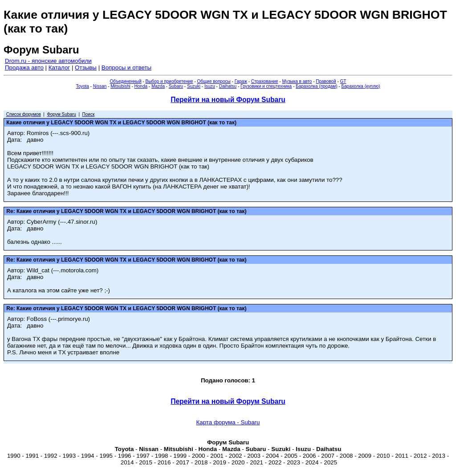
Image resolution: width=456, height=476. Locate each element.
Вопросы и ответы (126, 68)
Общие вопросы (214, 81)
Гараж (241, 81)
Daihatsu (228, 86)
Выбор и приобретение (169, 81)
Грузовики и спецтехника (266, 86)
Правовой (326, 81)
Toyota (82, 86)
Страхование (265, 81)
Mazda (158, 86)
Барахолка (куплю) (360, 86)
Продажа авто (24, 68)
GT (343, 81)
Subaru (176, 86)
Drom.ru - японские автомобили (48, 61)
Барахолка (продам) (317, 86)
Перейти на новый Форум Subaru (228, 100)
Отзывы (86, 68)
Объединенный (126, 81)
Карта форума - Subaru (228, 422)
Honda (141, 86)
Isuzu (210, 86)
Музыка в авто (297, 81)
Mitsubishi (120, 86)
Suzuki (194, 86)
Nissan (100, 86)
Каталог (59, 68)
